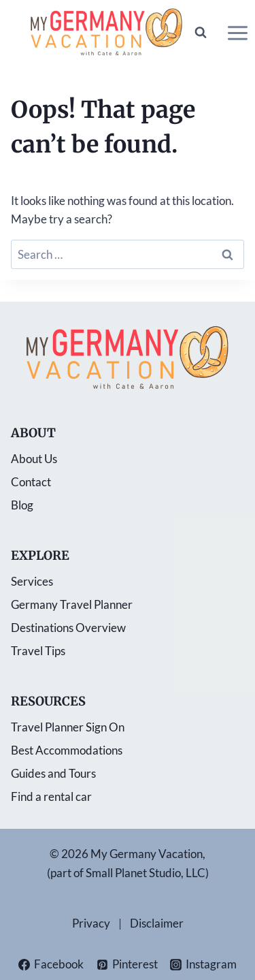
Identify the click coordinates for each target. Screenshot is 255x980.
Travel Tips (38, 651)
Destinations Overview (68, 628)
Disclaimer (157, 923)
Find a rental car (51, 796)
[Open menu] (237, 33)
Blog (22, 505)
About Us (34, 459)
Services (32, 581)
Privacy (91, 923)
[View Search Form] (201, 33)
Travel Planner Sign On (68, 727)
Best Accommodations (67, 750)
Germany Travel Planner (72, 604)
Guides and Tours (53, 773)
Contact (31, 482)
